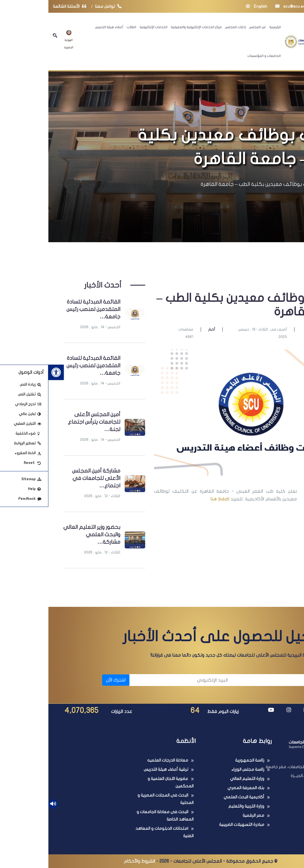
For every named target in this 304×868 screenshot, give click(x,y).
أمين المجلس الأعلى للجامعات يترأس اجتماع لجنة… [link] (46, 422)
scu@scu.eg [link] (242, 6)
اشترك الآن (67, 680)
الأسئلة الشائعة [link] (23, 6)
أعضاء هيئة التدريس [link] (61, 27)
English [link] (208, 6)
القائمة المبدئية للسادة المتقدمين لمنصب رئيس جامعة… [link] (45, 309)
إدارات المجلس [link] (187, 27)
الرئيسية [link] (227, 27)
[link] (8, 372)
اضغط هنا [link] (171, 499)
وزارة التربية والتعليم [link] (198, 806)
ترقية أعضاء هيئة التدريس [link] (118, 769)
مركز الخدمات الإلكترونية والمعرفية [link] (148, 27)
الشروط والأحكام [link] (91, 861)
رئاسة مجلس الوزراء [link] (199, 769)
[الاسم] (237, 680)
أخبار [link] (163, 329)
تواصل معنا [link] (61, 6)
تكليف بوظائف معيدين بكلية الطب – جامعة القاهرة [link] (212, 184)
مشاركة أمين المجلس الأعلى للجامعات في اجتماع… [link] (48, 478)
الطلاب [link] (83, 27)
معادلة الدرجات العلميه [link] (119, 760)
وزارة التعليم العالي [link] (199, 779)
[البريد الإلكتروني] (133, 680)
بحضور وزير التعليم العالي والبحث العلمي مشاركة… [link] (43, 535)
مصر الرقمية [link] (205, 815)
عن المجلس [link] (209, 27)
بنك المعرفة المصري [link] (197, 788)
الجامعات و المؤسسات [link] (216, 56)
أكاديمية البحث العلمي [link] (195, 797)
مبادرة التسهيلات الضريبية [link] (193, 825)
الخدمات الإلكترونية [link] (105, 27)
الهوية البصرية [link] (20, 39)
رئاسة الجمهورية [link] (201, 760)
